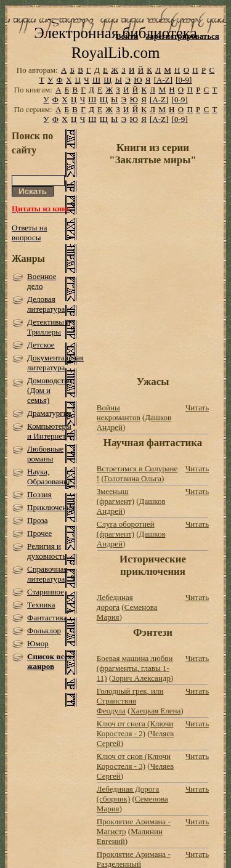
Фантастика (47, 618)
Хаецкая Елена (155, 711)
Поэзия (39, 494)
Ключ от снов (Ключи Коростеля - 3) (134, 761)
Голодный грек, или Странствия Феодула (130, 701)
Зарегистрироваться (182, 36)
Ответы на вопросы (29, 233)
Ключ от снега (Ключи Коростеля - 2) (135, 728)
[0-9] (184, 80)
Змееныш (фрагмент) (115, 496)
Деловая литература (46, 304)
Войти (127, 36)
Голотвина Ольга (133, 478)
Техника (41, 605)
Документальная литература (55, 363)
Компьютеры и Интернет (49, 431)
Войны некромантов (119, 412)
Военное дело (42, 281)
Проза (37, 520)
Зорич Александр (141, 678)
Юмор (38, 643)
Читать (197, 408)
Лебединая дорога (115, 602)
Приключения (51, 507)
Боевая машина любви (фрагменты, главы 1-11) (135, 668)
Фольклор (44, 631)
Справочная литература (47, 574)
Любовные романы (45, 454)
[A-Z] (163, 80)
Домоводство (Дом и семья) (50, 390)
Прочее (39, 533)
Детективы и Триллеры (49, 327)
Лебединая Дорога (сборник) (128, 794)
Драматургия (49, 413)
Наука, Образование (49, 477)
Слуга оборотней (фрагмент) (126, 529)
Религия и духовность (47, 551)
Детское (41, 345)
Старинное (46, 592)
